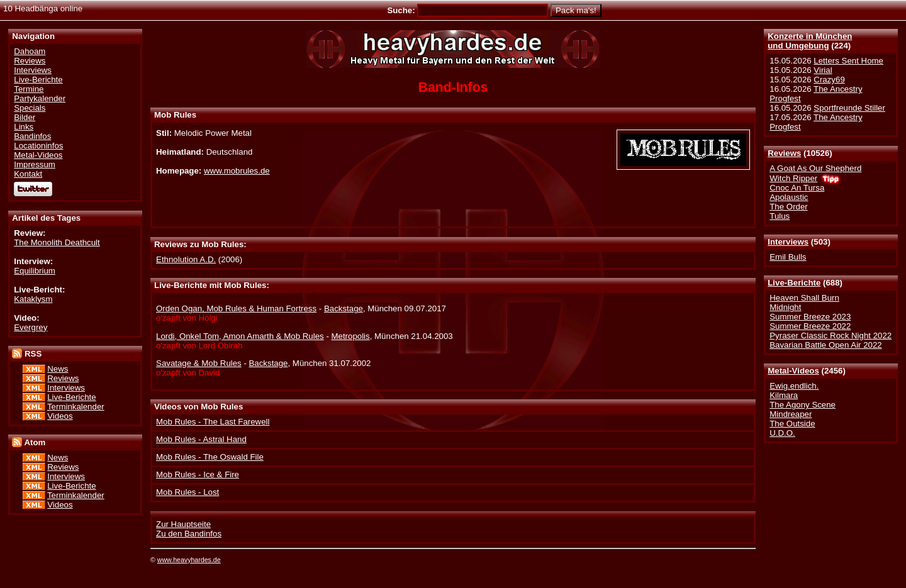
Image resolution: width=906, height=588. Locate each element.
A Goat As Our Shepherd (815, 168)
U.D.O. (782, 433)
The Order (788, 207)
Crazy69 (829, 80)
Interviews (788, 242)
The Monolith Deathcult (57, 242)
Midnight (785, 307)
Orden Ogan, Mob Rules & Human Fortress (236, 308)
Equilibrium (35, 271)
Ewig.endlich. (794, 386)
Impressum (35, 164)
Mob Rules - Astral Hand (201, 439)
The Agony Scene (803, 405)
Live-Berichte (794, 283)
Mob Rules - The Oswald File (210, 457)
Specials (30, 108)
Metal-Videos (793, 371)
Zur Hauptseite (183, 524)
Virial (823, 70)
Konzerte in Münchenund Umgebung (810, 41)
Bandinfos (32, 136)
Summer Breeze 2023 (810, 317)
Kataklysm (33, 299)
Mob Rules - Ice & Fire (198, 474)
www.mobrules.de (237, 171)
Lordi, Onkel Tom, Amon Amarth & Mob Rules (240, 336)
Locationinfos (38, 146)
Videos (60, 416)
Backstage (344, 308)
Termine (29, 89)
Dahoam (30, 51)
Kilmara (784, 395)
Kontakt (28, 174)
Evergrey (31, 327)
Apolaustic (789, 197)
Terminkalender (76, 407)
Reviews (784, 153)
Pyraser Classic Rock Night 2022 (830, 336)
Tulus (780, 216)
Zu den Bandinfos (189, 534)
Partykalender (40, 98)
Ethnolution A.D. (186, 259)
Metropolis (351, 336)
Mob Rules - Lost (187, 492)
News (58, 369)
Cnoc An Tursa (797, 188)
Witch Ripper (793, 178)
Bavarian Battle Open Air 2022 (825, 345)
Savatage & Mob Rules (199, 363)
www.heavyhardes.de (189, 560)
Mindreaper (791, 414)
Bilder (25, 117)
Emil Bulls (788, 257)
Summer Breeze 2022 (810, 326)
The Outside (792, 424)
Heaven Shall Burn (804, 298)
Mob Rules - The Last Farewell (213, 422)
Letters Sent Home (848, 61)
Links (24, 127)
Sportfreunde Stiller (849, 108)
